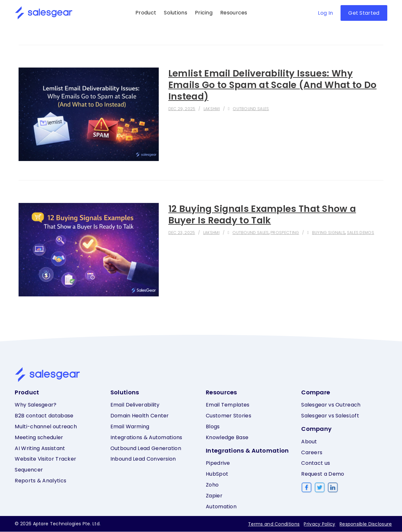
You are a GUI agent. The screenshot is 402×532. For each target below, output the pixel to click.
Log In (325, 13)
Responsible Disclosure (366, 524)
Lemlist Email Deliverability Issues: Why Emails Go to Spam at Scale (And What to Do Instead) (271, 85)
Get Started (364, 13)
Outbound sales (250, 109)
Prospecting (282, 233)
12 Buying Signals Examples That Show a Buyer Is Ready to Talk (267, 214)
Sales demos (355, 233)
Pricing (204, 13)
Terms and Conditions (273, 524)
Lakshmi (211, 109)
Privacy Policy (319, 524)
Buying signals (324, 233)
